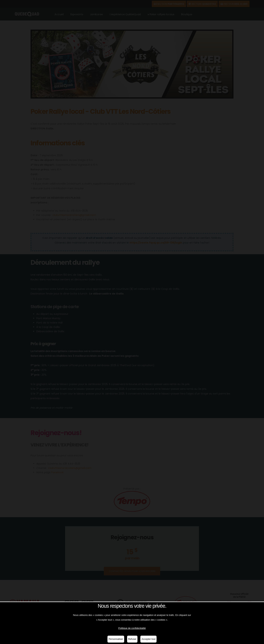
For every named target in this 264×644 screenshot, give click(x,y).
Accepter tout (148, 639)
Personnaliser (116, 639)
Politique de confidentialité (132, 628)
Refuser (132, 639)
